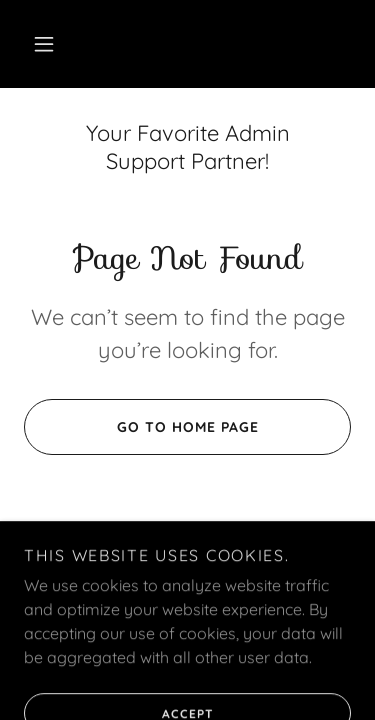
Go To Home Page (141, 427)
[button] (44, 44)
